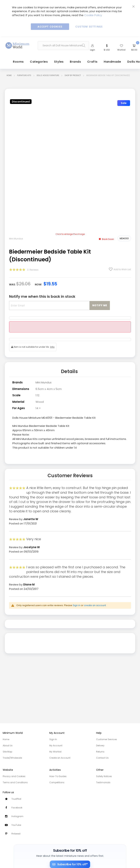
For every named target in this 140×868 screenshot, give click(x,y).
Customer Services (107, 739)
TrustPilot (16, 799)
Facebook (17, 808)
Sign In (53, 739)
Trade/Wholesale (12, 758)
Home (9, 76)
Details (69, 372)
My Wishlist (55, 752)
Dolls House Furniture (48, 76)
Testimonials (103, 782)
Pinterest (16, 834)
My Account (56, 745)
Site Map (7, 752)
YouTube (16, 825)
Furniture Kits (24, 76)
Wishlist (121, 50)
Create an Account (60, 758)
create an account (95, 605)
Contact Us (102, 758)
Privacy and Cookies (14, 776)
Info (52, 348)
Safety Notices (104, 776)
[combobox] (63, 46)
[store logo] (17, 45)
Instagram (17, 816)
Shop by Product (73, 76)
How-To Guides (58, 776)
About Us (8, 745)
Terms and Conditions (15, 782)
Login (92, 50)
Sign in (77, 605)
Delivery (100, 745)
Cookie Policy (93, 15)
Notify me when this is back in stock (42, 297)
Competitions (57, 782)
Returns (100, 752)
